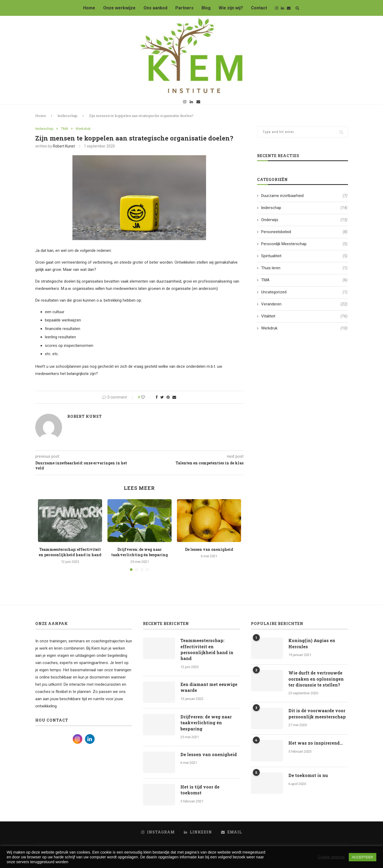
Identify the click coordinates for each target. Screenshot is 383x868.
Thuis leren (304, 268)
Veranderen (304, 304)
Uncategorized (304, 292)
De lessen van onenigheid (209, 549)
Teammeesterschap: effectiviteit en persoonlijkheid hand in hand (70, 552)
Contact (259, 8)
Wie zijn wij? (231, 8)
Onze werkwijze (119, 8)
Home (89, 8)
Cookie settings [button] (331, 857)
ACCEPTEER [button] (363, 857)
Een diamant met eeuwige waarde (209, 687)
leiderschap (67, 116)
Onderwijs (304, 220)
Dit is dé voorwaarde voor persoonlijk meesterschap (317, 713)
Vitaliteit (304, 316)
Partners (184, 8)
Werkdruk (83, 129)
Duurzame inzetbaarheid (304, 196)
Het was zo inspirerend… (316, 743)
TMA (65, 129)
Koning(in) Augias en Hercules (312, 643)
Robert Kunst (64, 146)
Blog (206, 8)
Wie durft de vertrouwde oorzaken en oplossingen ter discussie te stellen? (316, 679)
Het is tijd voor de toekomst (200, 790)
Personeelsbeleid (304, 232)
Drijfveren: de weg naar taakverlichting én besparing (140, 552)
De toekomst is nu (308, 775)
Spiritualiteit (304, 256)
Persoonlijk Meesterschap (304, 244)
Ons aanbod (155, 8)
